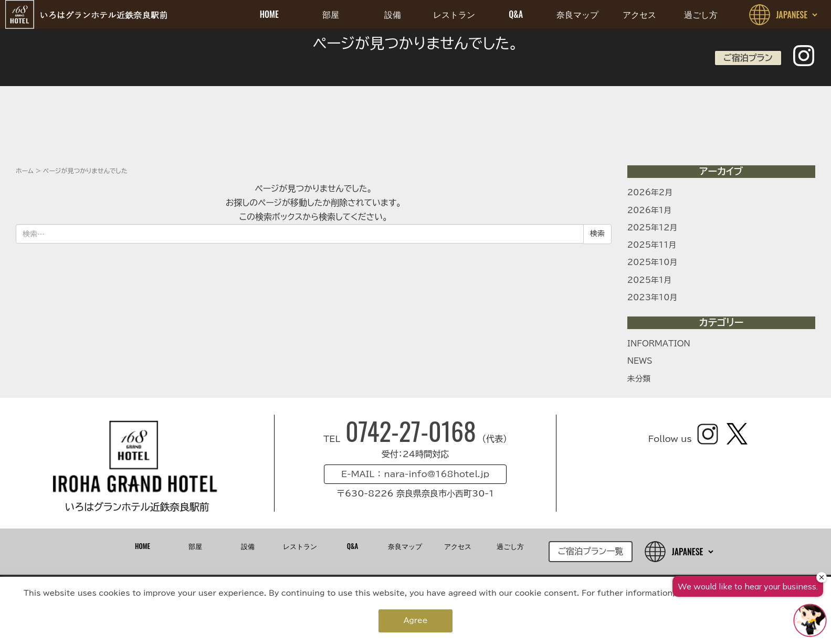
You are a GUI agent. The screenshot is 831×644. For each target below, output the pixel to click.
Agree (416, 620)
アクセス (639, 14)
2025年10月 (653, 262)
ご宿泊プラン (748, 58)
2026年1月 (649, 210)
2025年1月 (649, 280)
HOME (269, 14)
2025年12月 (653, 228)
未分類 (639, 379)
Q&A (516, 14)
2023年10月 (653, 297)
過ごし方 (701, 14)
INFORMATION (659, 344)
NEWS (640, 361)
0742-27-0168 (414, 431)
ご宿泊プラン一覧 (591, 551)
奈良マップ (577, 14)
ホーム (25, 171)
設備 (393, 14)
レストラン (454, 14)
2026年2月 (650, 192)
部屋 (331, 14)
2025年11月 (652, 245)
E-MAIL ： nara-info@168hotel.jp (415, 474)
